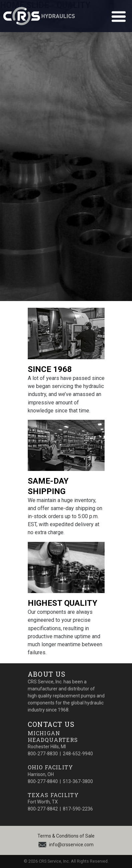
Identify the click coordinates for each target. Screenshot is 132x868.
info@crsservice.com (71, 845)
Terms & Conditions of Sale (66, 836)
